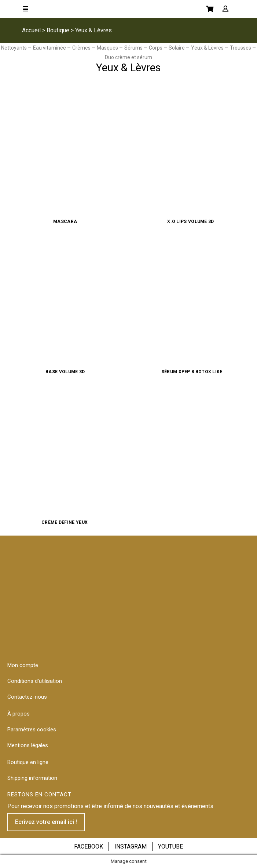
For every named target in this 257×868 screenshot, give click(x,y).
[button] (46, 822)
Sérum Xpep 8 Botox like (192, 372)
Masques (108, 48)
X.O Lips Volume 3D (192, 221)
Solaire (177, 48)
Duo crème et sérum (128, 57)
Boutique (58, 30)
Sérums (134, 48)
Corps (156, 48)
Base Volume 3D (65, 372)
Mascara (65, 221)
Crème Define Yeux (65, 522)
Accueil (31, 30)
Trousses (241, 48)
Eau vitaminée (50, 48)
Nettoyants (14, 48)
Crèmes (82, 48)
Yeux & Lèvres (208, 48)
